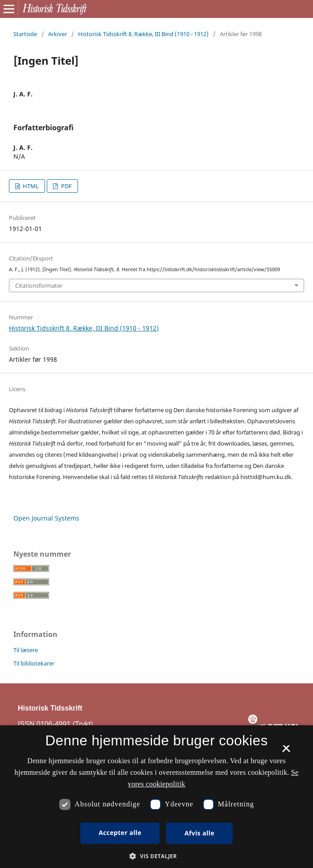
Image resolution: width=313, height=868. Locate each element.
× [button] (286, 752)
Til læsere (26, 650)
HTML (30, 186)
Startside (25, 34)
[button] (156, 856)
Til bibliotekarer (34, 663)
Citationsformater (39, 285)
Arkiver (58, 34)
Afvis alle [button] (200, 833)
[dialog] (156, 797)
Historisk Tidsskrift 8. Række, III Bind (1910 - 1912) (143, 34)
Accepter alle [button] (120, 833)
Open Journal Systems (46, 518)
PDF (66, 186)
